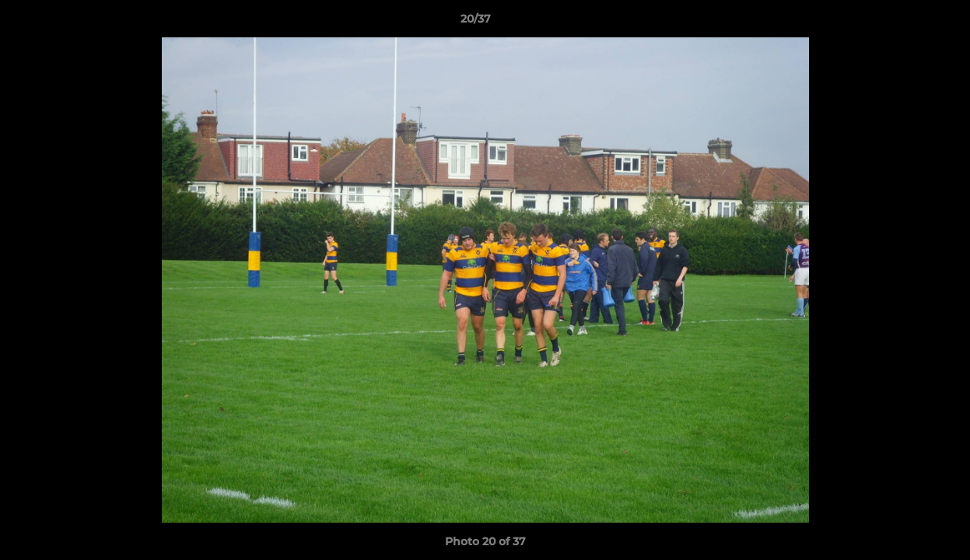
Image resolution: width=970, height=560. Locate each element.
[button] (905, 23)
